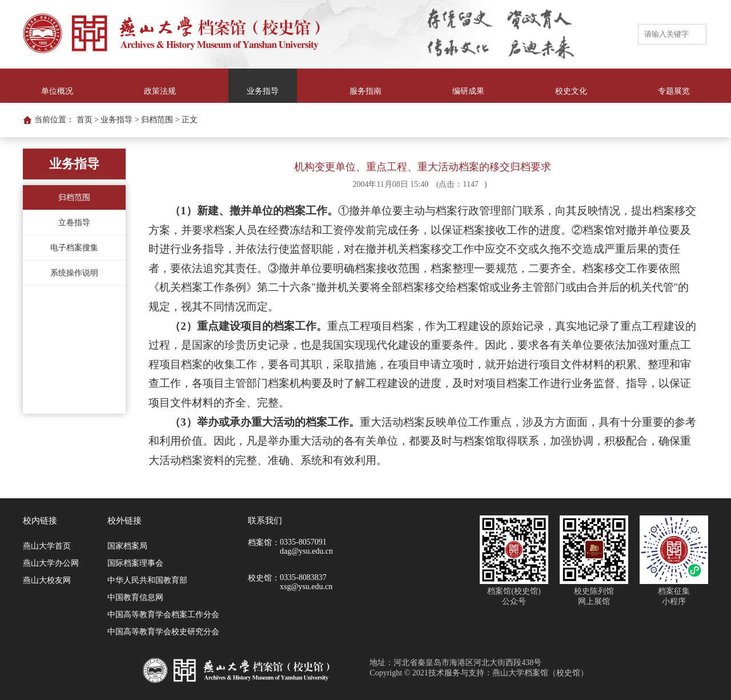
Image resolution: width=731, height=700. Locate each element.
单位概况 (57, 91)
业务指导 (263, 91)
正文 (190, 120)
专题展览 (674, 91)
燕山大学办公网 (51, 563)
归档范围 (74, 197)
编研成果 (468, 91)
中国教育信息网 (135, 597)
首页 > (88, 120)
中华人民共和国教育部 (147, 580)
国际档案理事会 (135, 563)
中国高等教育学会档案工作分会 (163, 615)
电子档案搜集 (74, 248)
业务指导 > (120, 120)
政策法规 (160, 91)
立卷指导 (74, 223)
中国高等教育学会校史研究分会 (163, 632)
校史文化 (571, 91)
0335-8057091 (303, 542)
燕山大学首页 (47, 546)
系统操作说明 (74, 273)
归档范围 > (160, 120)
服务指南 (365, 91)
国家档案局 (127, 546)
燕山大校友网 (47, 580)
